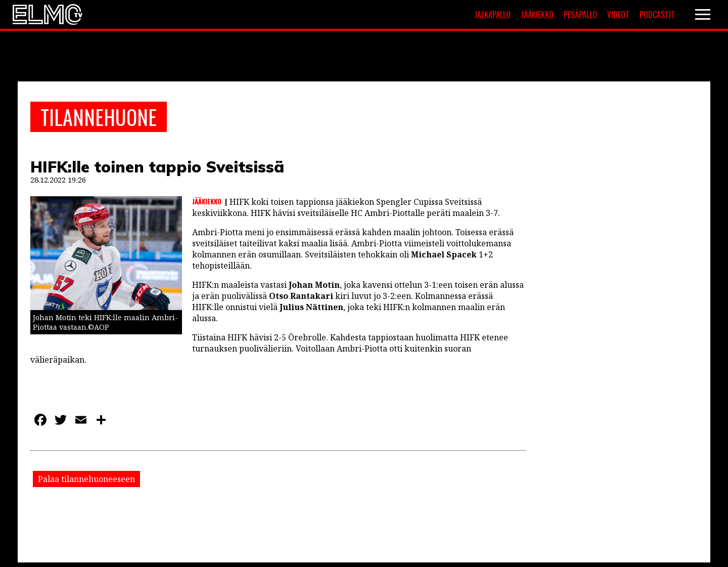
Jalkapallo (492, 15)
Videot (618, 15)
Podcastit (657, 15)
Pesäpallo (580, 15)
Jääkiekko (537, 15)
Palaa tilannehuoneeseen (86, 479)
